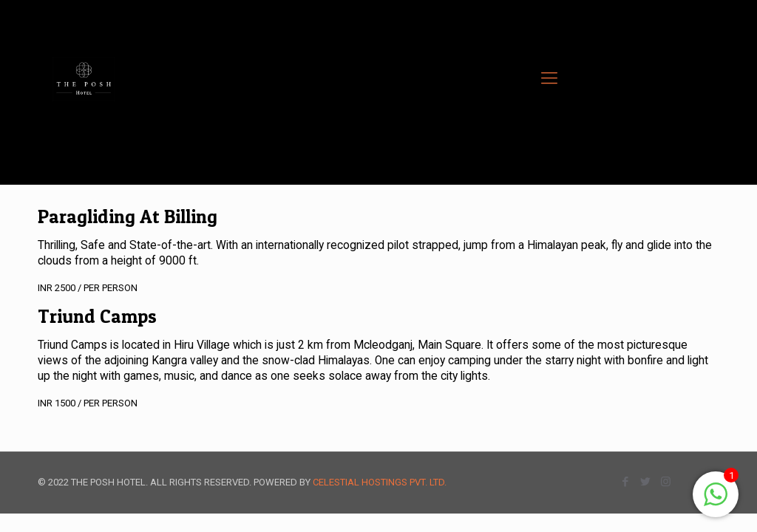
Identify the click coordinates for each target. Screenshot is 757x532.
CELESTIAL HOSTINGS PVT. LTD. (380, 482)
